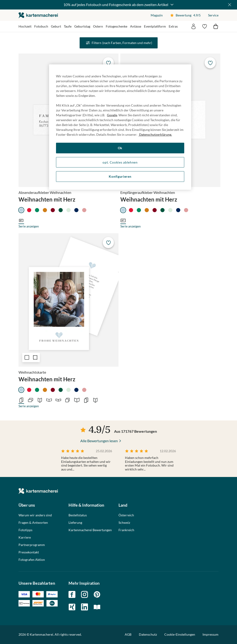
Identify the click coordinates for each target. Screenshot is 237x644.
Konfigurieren (120, 176)
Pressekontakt (29, 552)
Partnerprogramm (32, 545)
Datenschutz (148, 634)
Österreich (126, 515)
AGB (128, 634)
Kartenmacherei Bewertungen (90, 530)
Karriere (25, 537)
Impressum (210, 634)
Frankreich (126, 530)
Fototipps (25, 530)
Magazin (157, 15)
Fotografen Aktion (32, 560)
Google (112, 115)
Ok (120, 148)
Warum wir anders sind (35, 515)
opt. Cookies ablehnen (120, 162)
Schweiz (124, 523)
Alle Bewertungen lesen (99, 441)
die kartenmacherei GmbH (38, 15)
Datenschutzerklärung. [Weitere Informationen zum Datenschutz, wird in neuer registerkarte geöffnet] (155, 134)
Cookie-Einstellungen (180, 635)
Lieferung (75, 523)
